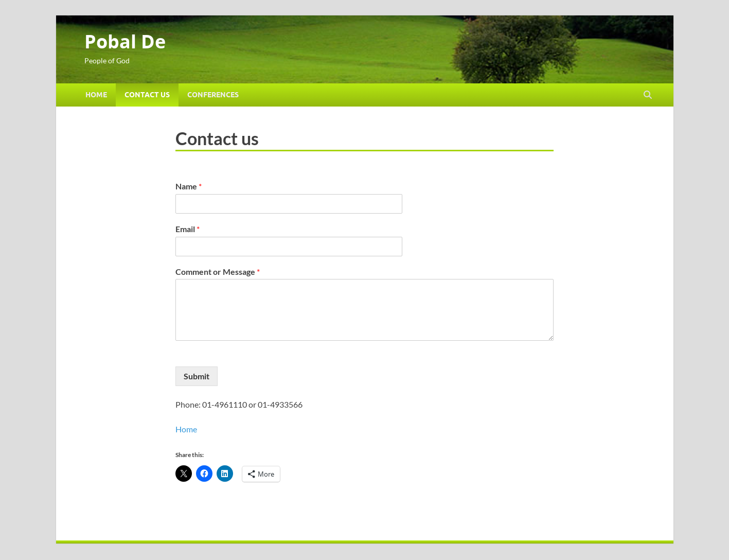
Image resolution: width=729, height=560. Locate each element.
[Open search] (648, 95)
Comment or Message (218, 272)
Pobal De (125, 41)
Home (96, 95)
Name (189, 186)
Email (188, 229)
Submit (197, 376)
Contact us (147, 95)
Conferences (213, 95)
